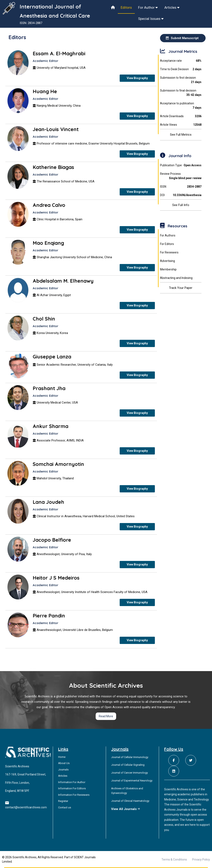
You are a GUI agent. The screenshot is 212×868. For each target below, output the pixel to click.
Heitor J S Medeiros (56, 578)
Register (63, 801)
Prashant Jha (49, 388)
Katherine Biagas (53, 167)
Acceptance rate (181, 61)
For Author (148, 7)
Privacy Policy (201, 860)
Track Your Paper (181, 288)
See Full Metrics (181, 135)
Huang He (45, 91)
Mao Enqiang (48, 243)
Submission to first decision (181, 80)
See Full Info (181, 205)
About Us (64, 763)
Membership (168, 269)
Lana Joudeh (48, 502)
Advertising (167, 261)
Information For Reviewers (74, 795)
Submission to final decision (181, 93)
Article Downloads (181, 116)
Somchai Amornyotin (58, 464)
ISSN (181, 187)
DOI (181, 195)
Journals (63, 770)
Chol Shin (44, 319)
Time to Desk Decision (181, 69)
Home (62, 757)
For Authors (168, 235)
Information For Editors (72, 788)
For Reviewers (169, 252)
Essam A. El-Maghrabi (59, 53)
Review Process (181, 176)
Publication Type (181, 165)
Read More (106, 716)
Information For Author (72, 782)
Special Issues (151, 19)
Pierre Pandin (49, 616)
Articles (172, 7)
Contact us (65, 807)
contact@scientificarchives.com (26, 807)
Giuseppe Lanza (52, 357)
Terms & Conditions (174, 860)
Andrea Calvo (49, 205)
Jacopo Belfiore (52, 540)
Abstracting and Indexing (176, 278)
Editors (126, 7)
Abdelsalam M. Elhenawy (63, 281)
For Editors (167, 244)
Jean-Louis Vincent (56, 129)
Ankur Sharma (51, 426)
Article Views (181, 125)
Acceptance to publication (181, 106)
